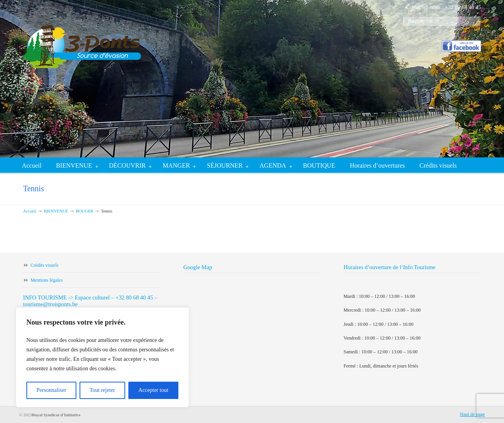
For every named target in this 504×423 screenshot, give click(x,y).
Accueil (30, 211)
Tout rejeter (102, 390)
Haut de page (472, 414)
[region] (102, 357)
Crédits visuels (44, 265)
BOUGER (85, 211)
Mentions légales (46, 280)
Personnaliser (51, 390)
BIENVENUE (56, 211)
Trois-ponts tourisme (82, 38)
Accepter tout (154, 390)
